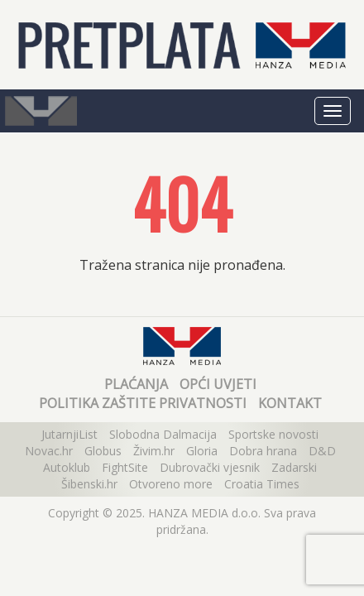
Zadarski (294, 467)
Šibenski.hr (89, 484)
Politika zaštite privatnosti (143, 403)
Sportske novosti (273, 434)
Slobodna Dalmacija (163, 434)
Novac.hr (49, 451)
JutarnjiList (69, 434)
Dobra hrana (263, 451)
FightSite (125, 467)
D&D (322, 451)
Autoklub (67, 467)
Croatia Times (262, 484)
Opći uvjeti (218, 384)
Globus (103, 451)
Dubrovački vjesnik (210, 467)
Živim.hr (154, 451)
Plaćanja (136, 384)
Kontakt (290, 403)
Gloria (202, 451)
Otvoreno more (171, 484)
